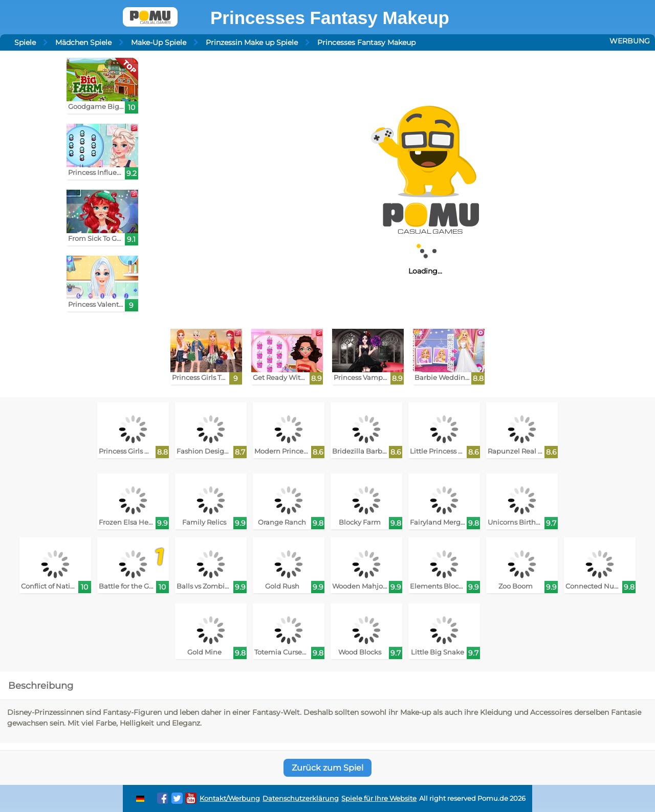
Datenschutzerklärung (301, 798)
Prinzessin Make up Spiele (252, 42)
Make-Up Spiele (159, 42)
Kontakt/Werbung (230, 798)
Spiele (25, 42)
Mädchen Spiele (83, 42)
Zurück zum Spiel (327, 768)
